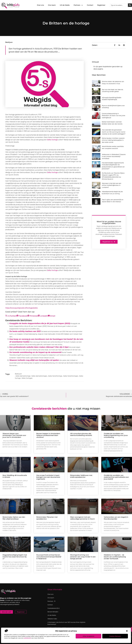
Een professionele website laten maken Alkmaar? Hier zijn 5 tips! (39, 347)
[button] (127, 631)
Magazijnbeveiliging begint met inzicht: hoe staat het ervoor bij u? (15, 557)
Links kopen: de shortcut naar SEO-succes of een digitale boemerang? (66, 623)
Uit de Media (65, 5)
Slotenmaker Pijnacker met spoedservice (47, 518)
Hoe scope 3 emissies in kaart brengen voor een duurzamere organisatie (48, 477)
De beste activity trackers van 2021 (25, 331)
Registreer (101, 5)
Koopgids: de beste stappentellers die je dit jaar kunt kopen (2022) (40, 323)
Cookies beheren (115, 636)
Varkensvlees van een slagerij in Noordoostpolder (116, 518)
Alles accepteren (89, 636)
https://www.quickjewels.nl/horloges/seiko (22, 308)
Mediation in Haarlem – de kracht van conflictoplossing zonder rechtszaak (115, 557)
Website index (52, 619)
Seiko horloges (27, 378)
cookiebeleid (27, 638)
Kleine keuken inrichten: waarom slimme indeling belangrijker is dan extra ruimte (113, 140)
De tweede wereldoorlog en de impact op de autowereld (35, 352)
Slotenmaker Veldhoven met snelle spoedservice (81, 476)
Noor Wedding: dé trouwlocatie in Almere (15, 476)
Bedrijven (9, 42)
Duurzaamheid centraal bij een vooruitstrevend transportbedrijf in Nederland (49, 557)
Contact (90, 5)
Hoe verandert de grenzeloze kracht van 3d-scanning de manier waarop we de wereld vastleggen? (114, 132)
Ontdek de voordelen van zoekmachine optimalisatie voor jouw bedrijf (116, 477)
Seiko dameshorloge (23, 376)
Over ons (40, 5)
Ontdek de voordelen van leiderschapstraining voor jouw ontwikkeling (116, 435)
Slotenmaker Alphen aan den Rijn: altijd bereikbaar (14, 518)
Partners (78, 5)
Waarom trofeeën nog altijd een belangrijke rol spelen (34, 360)
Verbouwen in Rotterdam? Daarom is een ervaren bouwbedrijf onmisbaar (114, 156)
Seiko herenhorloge (55, 376)
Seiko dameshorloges (39, 376)
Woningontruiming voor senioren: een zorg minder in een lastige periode (83, 557)
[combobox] (119, 5)
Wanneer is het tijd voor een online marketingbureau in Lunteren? (112, 185)
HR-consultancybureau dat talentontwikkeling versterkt (81, 434)
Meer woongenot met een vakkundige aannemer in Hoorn (82, 518)
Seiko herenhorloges (71, 376)
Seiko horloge (52, 140)
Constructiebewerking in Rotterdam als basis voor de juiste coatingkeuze (114, 116)
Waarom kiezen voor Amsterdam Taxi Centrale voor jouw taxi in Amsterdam (14, 435)
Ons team (52, 5)
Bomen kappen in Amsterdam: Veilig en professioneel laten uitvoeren (48, 435)
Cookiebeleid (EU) (54, 608)
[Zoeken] (130, 5)
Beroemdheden (53, 612)
